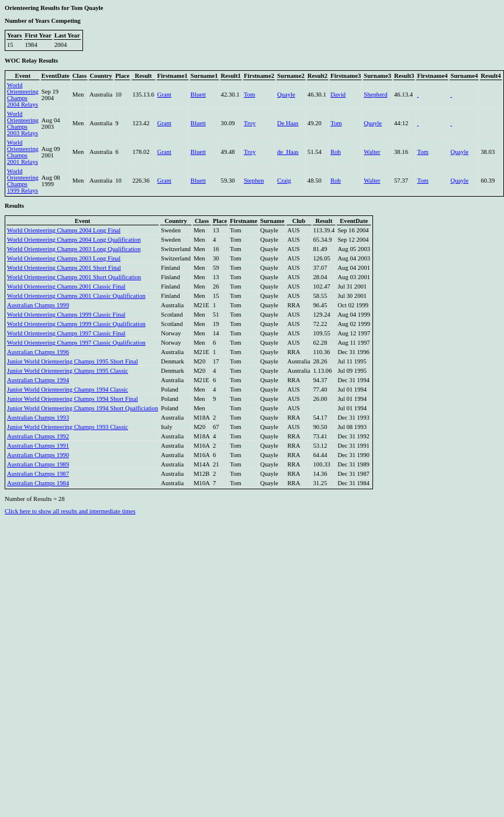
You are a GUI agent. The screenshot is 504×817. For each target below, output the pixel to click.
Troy (250, 123)
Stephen (254, 181)
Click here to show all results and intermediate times (70, 511)
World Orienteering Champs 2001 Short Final (64, 268)
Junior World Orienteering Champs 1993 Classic (68, 427)
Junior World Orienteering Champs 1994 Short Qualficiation (82, 408)
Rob (336, 152)
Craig (284, 181)
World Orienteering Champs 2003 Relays (23, 123)
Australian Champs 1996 (38, 352)
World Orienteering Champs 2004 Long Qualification (74, 240)
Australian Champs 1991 (38, 446)
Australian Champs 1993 (38, 418)
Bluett (198, 95)
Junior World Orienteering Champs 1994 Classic (68, 389)
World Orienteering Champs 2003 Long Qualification (74, 249)
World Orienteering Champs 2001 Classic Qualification (76, 296)
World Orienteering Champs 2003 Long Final (64, 258)
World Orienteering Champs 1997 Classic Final (66, 333)
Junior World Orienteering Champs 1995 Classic (68, 371)
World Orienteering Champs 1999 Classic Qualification (76, 324)
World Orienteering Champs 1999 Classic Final (66, 315)
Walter (372, 152)
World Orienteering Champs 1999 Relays (23, 181)
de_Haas (288, 152)
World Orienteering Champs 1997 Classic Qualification (76, 343)
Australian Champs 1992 (38, 436)
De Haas (288, 123)
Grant (164, 95)
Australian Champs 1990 (38, 455)
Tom (249, 95)
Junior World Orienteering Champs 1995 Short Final (73, 361)
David (338, 95)
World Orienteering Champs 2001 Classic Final (66, 286)
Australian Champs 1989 (38, 464)
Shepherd (375, 95)
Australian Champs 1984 (38, 483)
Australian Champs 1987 (38, 474)
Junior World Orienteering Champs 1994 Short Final (73, 399)
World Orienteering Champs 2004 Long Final (64, 230)
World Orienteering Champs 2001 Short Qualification (74, 277)
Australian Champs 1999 (38, 305)
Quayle (286, 95)
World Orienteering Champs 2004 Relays (23, 95)
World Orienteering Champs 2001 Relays (23, 152)
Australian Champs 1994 (38, 380)
